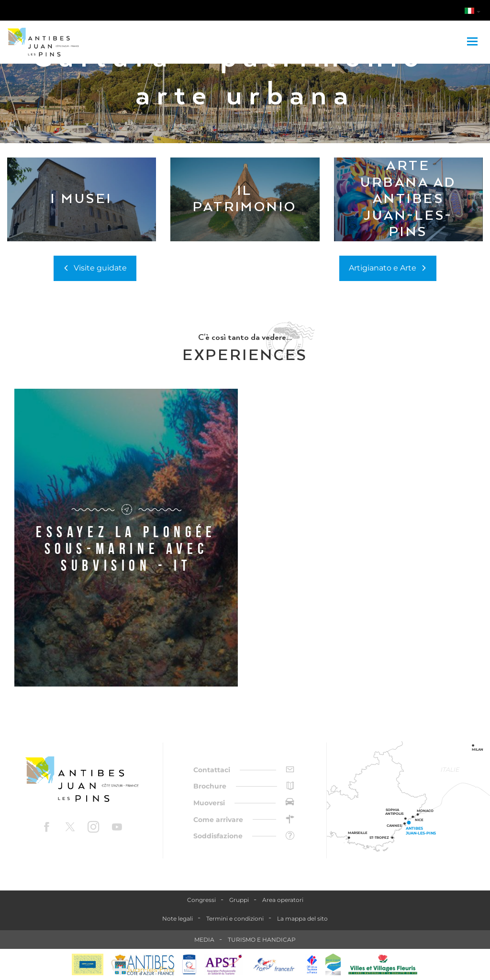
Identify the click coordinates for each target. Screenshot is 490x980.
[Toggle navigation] (473, 42)
